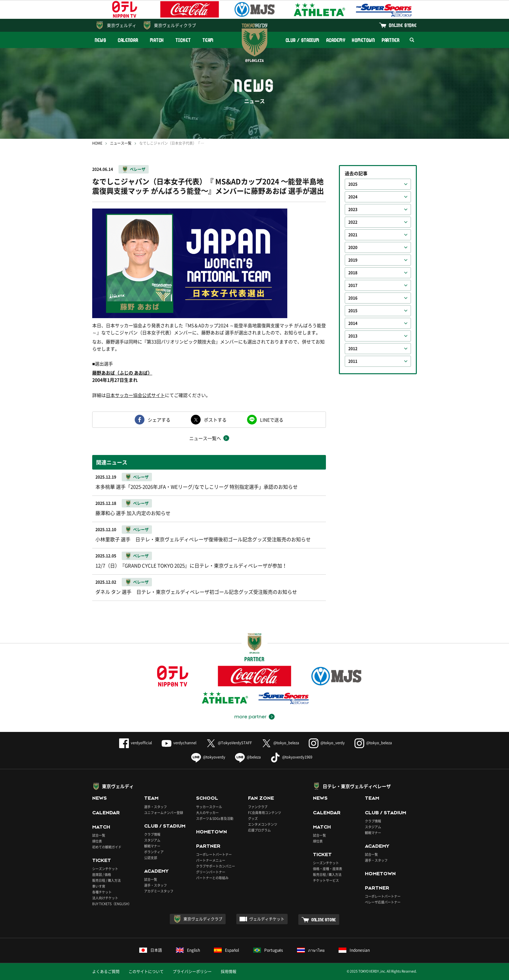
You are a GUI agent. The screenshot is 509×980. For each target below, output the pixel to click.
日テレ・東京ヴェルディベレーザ (357, 786)
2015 (353, 311)
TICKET (183, 40)
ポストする (215, 420)
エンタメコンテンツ (263, 824)
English (188, 950)
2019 (353, 260)
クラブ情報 (152, 834)
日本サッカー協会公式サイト (135, 395)
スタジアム (152, 840)
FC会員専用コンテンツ (265, 813)
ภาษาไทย (311, 950)
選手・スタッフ (155, 807)
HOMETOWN (363, 40)
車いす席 (99, 886)
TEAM (208, 40)
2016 (353, 298)
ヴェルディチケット (267, 919)
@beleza (248, 757)
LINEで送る (272, 420)
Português (268, 950)
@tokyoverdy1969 (291, 757)
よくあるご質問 (106, 972)
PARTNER (391, 40)
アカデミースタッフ (159, 891)
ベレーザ (138, 169)
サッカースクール (209, 807)
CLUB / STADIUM (303, 40)
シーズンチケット (105, 869)
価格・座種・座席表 (328, 869)
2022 (353, 222)
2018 (353, 273)
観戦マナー (152, 846)
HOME (97, 143)
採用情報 (229, 972)
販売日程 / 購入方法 (106, 880)
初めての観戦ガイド (107, 847)
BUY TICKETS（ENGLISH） (112, 904)
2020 (353, 247)
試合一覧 (99, 835)
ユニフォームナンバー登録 (164, 813)
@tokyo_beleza (280, 743)
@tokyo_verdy (327, 743)
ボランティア (154, 852)
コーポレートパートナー (214, 854)
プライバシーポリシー (192, 972)
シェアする (159, 420)
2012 (353, 349)
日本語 (151, 950)
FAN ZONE (261, 798)
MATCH (157, 40)
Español (227, 950)
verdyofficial (136, 743)
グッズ (253, 818)
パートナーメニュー (211, 860)
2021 (353, 235)
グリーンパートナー (211, 872)
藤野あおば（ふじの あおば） (122, 373)
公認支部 (151, 858)
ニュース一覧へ (205, 438)
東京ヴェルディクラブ (175, 25)
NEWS (100, 40)
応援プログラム (259, 830)
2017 (353, 285)
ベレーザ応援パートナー (383, 902)
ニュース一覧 (121, 143)
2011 (353, 361)
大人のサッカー (207, 813)
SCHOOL (207, 798)
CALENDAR (128, 40)
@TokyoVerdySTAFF (229, 743)
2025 (353, 184)
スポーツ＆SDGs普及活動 (215, 818)
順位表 (97, 841)
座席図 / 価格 (102, 874)
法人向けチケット (105, 898)
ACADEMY (336, 40)
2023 (353, 209)
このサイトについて (146, 972)
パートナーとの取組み (212, 878)
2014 (353, 323)
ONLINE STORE (403, 25)
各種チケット (102, 892)
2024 (353, 197)
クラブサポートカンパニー (216, 866)
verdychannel (179, 743)
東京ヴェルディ (122, 25)
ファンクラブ (258, 807)
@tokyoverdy (208, 757)
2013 (353, 336)
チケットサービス (326, 880)
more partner (250, 717)
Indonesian (354, 950)
